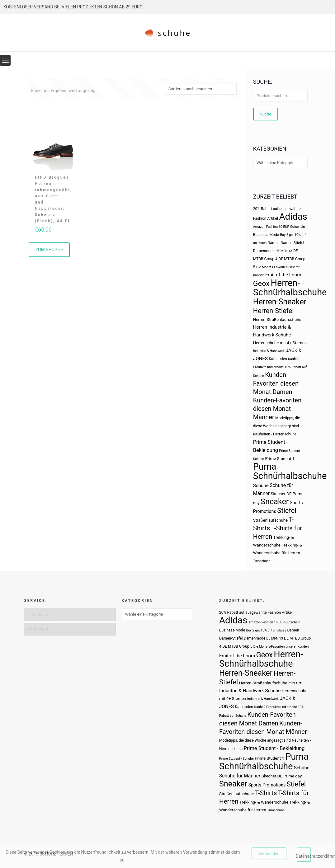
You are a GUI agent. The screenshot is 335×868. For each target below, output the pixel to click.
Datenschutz (40, 615)
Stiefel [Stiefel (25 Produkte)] (287, 511)
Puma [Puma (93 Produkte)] (265, 467)
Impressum (38, 629)
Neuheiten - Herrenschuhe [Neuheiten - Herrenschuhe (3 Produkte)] (275, 434)
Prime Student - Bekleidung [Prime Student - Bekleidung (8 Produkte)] (274, 748)
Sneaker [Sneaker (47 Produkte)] (275, 502)
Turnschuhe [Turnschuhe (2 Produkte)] (262, 561)
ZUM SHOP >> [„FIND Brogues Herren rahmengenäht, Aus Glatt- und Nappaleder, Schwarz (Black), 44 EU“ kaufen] (49, 250)
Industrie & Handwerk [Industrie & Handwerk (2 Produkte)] (269, 351)
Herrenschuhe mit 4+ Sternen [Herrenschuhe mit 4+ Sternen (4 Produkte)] (280, 343)
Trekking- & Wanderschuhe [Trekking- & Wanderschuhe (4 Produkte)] (264, 802)
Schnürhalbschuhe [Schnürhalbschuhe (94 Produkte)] (290, 476)
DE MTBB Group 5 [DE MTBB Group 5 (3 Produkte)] (237, 646)
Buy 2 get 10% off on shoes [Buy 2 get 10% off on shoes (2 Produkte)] (266, 630)
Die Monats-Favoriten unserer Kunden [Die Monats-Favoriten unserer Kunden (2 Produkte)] (281, 647)
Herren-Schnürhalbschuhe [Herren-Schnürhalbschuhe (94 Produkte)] (290, 288)
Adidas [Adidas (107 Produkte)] (293, 217)
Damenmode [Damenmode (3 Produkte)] (264, 251)
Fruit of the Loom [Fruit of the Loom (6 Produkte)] (283, 275)
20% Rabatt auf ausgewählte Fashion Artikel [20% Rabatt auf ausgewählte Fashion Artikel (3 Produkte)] (256, 612)
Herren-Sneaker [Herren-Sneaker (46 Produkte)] (280, 302)
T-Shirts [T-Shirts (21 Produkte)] (266, 793)
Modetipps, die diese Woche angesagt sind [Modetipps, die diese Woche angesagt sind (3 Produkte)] (255, 740)
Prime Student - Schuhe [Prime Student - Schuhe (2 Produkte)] (236, 759)
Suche (266, 114)
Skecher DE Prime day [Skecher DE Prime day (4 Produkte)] (282, 776)
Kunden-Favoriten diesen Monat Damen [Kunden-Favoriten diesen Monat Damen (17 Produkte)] (276, 383)
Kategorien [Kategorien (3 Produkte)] (278, 359)
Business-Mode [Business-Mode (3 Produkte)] (266, 235)
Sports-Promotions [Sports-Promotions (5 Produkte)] (267, 785)
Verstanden (269, 854)
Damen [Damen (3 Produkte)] (274, 243)
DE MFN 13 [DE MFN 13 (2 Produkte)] (284, 251)
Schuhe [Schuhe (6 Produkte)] (261, 486)
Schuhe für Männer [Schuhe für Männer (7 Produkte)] (240, 776)
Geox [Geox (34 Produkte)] (261, 284)
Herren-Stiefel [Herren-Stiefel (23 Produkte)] (274, 311)
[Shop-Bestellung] (201, 89)
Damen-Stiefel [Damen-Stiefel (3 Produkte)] (292, 243)
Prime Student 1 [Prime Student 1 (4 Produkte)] (280, 459)
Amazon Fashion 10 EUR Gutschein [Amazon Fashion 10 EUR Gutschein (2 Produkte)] (279, 227)
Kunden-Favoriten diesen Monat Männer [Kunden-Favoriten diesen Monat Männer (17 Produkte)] (277, 409)
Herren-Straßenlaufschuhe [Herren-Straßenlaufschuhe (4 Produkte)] (277, 319)
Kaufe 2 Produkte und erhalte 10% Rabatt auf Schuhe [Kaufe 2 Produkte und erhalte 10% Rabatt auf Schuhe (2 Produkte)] (280, 367)
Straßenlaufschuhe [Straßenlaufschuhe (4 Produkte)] (270, 520)
